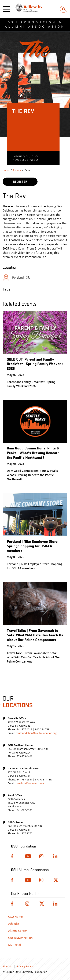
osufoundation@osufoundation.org (36, 733)
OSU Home (15, 917)
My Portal (14, 945)
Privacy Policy (25, 966)
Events (17, 170)
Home (6, 170)
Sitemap (7, 966)
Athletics (14, 924)
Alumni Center (18, 931)
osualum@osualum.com (30, 783)
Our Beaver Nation (20, 938)
